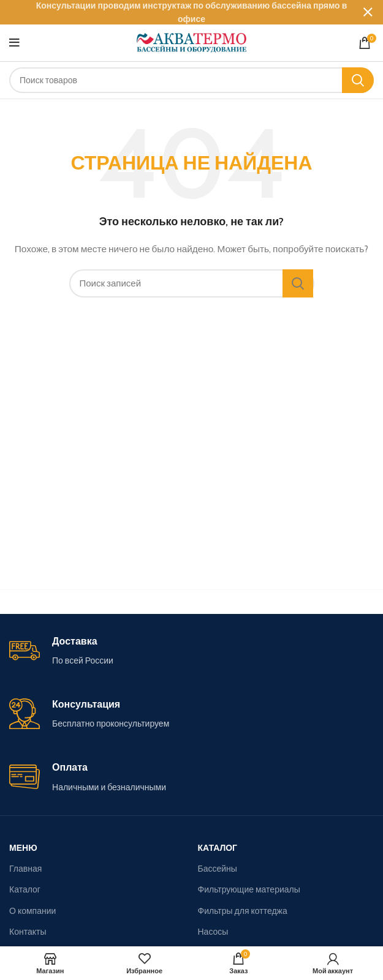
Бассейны (218, 869)
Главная (25, 869)
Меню (23, 848)
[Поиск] (191, 80)
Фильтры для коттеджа (243, 911)
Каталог (25, 889)
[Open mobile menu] (14, 43)
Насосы (213, 932)
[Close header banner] (368, 12)
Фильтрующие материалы (249, 889)
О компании (32, 911)
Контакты (28, 932)
